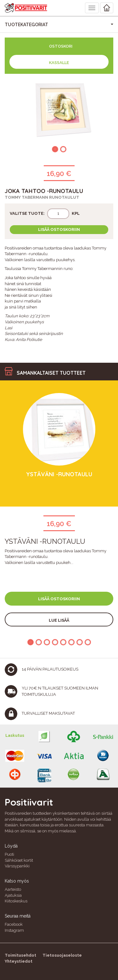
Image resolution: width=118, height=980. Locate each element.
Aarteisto (13, 889)
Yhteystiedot (19, 961)
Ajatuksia (13, 895)
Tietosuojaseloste (62, 955)
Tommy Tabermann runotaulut (42, 197)
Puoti (9, 854)
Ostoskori (61, 46)
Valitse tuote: (27, 213)
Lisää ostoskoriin (59, 229)
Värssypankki (17, 866)
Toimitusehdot (20, 955)
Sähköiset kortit (19, 860)
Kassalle (59, 63)
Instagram (14, 930)
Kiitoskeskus (16, 901)
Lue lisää (59, 620)
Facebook (14, 924)
